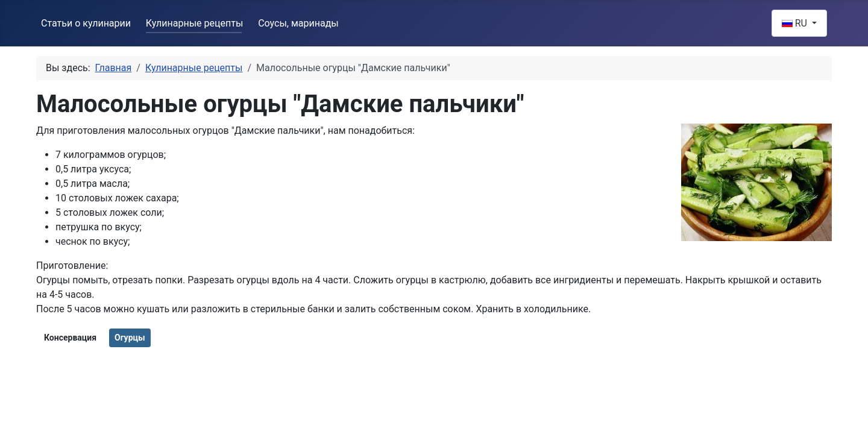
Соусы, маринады (298, 23)
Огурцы (130, 338)
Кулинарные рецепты (195, 23)
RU (796, 23)
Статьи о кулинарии (86, 23)
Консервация (70, 338)
